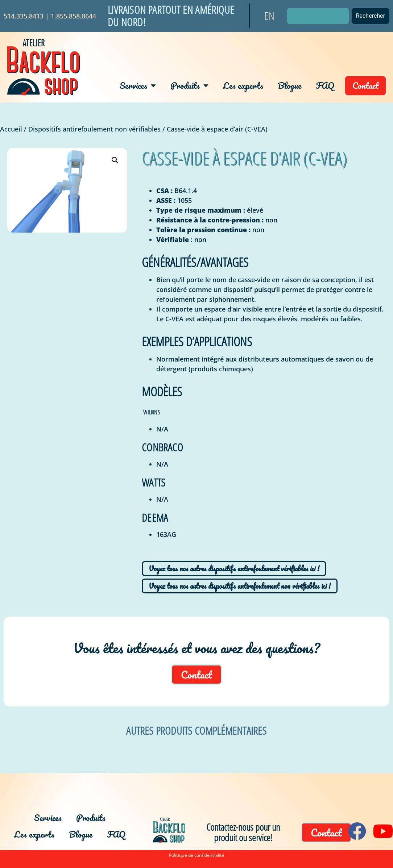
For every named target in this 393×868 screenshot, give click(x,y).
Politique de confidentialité (197, 855)
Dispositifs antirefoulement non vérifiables (94, 129)
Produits (189, 85)
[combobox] (318, 16)
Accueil (11, 129)
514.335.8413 (24, 16)
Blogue (289, 85)
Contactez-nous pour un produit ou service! (243, 832)
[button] (115, 160)
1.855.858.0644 (73, 16)
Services (138, 85)
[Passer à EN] (269, 16)
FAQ (325, 85)
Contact (365, 85)
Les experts (243, 85)
